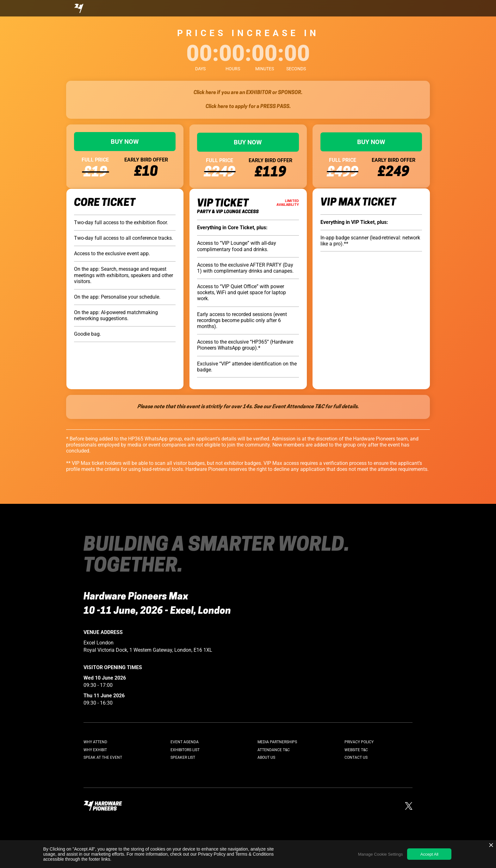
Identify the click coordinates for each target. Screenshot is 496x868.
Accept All (429, 854)
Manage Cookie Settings (381, 854)
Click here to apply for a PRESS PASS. (248, 107)
